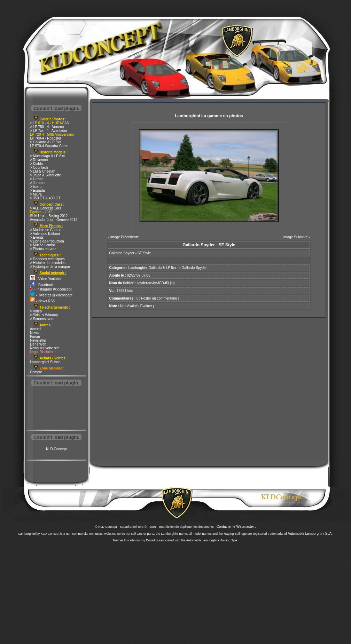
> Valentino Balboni (45, 234)
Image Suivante (296, 237)
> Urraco (37, 179)
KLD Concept (56, 449)
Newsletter (38, 340)
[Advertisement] (56, 408)
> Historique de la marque (50, 267)
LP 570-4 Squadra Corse (49, 146)
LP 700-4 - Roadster (46, 138)
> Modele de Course (46, 230)
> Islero (36, 187)
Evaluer (146, 306)
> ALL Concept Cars (45, 208)
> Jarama (37, 183)
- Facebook (42, 285)
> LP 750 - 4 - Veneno (47, 127)
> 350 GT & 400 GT (45, 198)
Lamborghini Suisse (45, 362)
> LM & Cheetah (43, 171)
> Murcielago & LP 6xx (47, 156)
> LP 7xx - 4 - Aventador (49, 131)
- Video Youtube (45, 279)
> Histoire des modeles (48, 263)
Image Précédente (125, 237)
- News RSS (42, 301)
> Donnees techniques (47, 259)
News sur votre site (45, 348)
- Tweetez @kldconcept (51, 295)
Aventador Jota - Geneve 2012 (54, 220)
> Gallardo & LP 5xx (45, 142)
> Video (36, 311)
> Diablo (36, 164)
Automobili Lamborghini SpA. (310, 534)
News (34, 333)
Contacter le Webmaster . (236, 527)
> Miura (36, 194)
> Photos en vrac (43, 249)
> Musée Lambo (42, 245)
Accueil (36, 329)
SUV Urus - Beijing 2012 (49, 216)
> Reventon (39, 160)
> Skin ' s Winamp (44, 315)
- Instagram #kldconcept (51, 289)
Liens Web (38, 344)
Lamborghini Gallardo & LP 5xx (153, 268)
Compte (36, 372)
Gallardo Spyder (194, 268)
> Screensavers (42, 319)
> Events (37, 237)
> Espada (37, 190)
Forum (35, 337)
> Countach (39, 168)
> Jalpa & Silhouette (45, 175)
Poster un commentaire (159, 298)
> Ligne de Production (47, 241)
